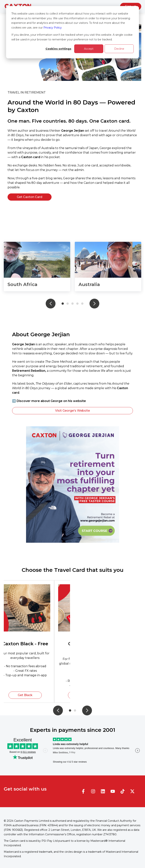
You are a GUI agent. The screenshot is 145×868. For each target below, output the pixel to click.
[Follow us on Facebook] (83, 791)
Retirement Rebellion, (29, 371)
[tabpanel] (37, 267)
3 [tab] (72, 304)
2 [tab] (68, 304)
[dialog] (72, 32)
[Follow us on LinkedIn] (103, 791)
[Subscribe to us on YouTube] (113, 791)
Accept (89, 49)
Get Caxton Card (30, 197)
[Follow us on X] (132, 791)
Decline (119, 49)
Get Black (25, 695)
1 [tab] (63, 304)
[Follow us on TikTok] (123, 791)
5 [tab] (82, 304)
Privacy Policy (53, 28)
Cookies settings (58, 49)
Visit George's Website (72, 411)
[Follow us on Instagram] (93, 791)
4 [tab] (77, 304)
